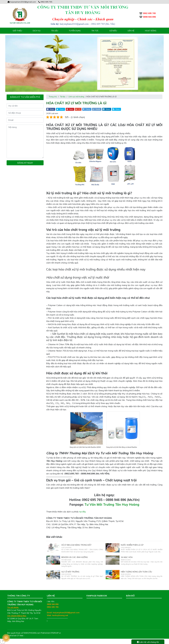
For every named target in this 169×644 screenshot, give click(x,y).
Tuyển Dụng (75, 31)
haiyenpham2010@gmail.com (22, 2)
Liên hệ (131, 31)
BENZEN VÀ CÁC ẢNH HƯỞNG (75, 557)
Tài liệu (55, 31)
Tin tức (95, 31)
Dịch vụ (37, 31)
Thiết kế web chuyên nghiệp (36, 636)
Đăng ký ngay (25, 163)
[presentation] (9, 64)
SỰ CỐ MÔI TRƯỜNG (70, 572)
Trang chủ (53, 97)
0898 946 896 (53, 604)
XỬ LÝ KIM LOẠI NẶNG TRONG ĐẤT (76, 545)
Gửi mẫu (113, 31)
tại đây (83, 512)
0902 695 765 (45, 2)
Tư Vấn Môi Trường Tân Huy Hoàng (112, 504)
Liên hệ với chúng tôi (148, 642)
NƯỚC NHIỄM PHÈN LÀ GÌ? (132, 545)
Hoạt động (151, 31)
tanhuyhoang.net (60, 615)
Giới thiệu (17, 31)
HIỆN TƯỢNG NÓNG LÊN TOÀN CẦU (136, 572)
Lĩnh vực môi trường (76, 97)
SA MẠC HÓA (127, 557)
